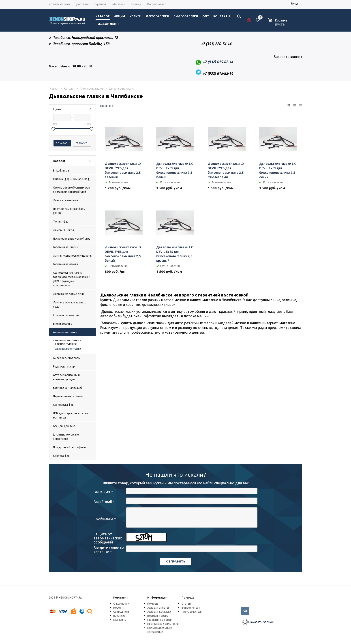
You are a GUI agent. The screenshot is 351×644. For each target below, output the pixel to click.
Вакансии (119, 616)
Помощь (188, 597)
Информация (157, 597)
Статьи (186, 604)
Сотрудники (121, 612)
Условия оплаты (158, 608)
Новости (119, 608)
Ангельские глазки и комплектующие (68, 342)
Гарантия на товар (159, 620)
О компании (121, 604)
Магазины (120, 620)
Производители (192, 612)
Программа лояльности (163, 624)
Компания (121, 597)
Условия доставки (159, 612)
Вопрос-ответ (191, 608)
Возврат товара (158, 616)
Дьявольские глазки (68, 349)
